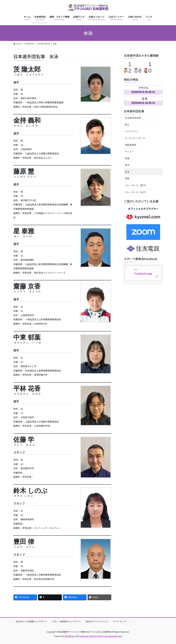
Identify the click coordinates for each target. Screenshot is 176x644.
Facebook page (143, 273)
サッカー (129, 151)
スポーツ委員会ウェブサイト (66, 621)
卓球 (127, 178)
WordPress (70, 636)
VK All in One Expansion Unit (109, 636)
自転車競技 (131, 145)
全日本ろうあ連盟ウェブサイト (31, 621)
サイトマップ (120, 621)
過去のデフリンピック (97, 621)
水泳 (127, 172)
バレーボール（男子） (136, 185)
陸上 (127, 125)
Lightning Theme (87, 636)
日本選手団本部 (133, 118)
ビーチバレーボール (135, 138)
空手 (127, 165)
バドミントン (132, 131)
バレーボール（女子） (136, 192)
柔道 (127, 158)
